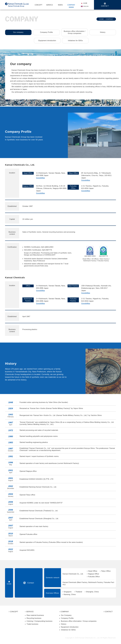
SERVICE (30, 612)
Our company (18, 32)
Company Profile (46, 32)
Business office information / (75, 32)
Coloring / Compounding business (40, 621)
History (103, 32)
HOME (102, 19)
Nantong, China (70, 594)
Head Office (93, 571)
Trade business (32, 624)
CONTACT (109, 612)
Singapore (68, 592)
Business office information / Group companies (79, 621)
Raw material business (35, 615)
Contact (31, 583)
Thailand (79, 592)
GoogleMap (40, 178)
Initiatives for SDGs (75, 41)
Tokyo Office (106, 571)
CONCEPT (14, 612)
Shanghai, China (92, 592)
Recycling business (34, 618)
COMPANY (65, 612)
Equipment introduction (47, 41)
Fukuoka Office (94, 577)
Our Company (66, 615)
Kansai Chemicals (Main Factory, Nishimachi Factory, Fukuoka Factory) (88, 583)
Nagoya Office (94, 574)
